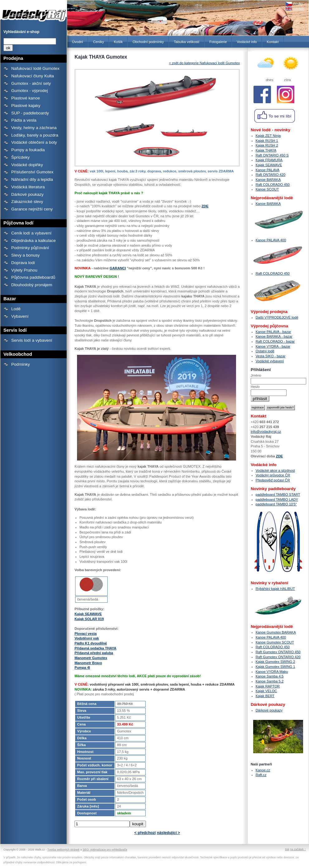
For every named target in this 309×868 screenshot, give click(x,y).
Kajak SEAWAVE (88, 614)
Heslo (255, 387)
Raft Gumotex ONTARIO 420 (278, 657)
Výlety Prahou (24, 270)
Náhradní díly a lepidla (32, 179)
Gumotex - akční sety (31, 83)
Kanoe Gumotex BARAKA (276, 632)
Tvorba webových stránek (63, 850)
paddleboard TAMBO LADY (277, 499)
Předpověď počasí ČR (273, 480)
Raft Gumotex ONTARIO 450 (278, 652)
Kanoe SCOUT (267, 189)
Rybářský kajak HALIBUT (275, 589)
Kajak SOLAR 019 (89, 619)
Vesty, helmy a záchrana (34, 128)
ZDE (205, 206)
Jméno (256, 375)
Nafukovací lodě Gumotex (35, 68)
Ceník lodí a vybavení (31, 233)
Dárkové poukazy (27, 194)
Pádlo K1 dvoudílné (91, 643)
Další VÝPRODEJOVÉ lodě (277, 317)
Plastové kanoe (26, 98)
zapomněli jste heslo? (280, 407)
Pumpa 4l (82, 668)
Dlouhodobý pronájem (32, 285)
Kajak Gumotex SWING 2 (275, 662)
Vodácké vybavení (270, 361)
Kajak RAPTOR (268, 686)
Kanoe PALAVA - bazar (273, 332)
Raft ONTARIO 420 (271, 175)
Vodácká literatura (28, 187)
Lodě (16, 309)
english (299, 8)
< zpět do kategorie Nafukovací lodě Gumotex (204, 63)
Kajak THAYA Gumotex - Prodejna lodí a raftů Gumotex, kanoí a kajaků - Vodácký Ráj (34, 12)
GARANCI (118, 268)
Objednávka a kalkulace (34, 241)
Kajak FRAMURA (269, 160)
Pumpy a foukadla (28, 150)
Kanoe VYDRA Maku (272, 672)
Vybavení (20, 316)
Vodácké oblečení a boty (34, 142)
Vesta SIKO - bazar (271, 356)
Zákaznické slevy (27, 202)
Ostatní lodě (265, 351)
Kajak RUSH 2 (267, 145)
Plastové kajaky (26, 106)
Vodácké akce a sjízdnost (275, 470)
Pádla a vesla (24, 120)
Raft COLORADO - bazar (275, 341)
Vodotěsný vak (87, 638)
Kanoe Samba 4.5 (270, 676)
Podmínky (21, 364)
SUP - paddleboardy (30, 113)
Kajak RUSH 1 (267, 141)
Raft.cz (261, 775)
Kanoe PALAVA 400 (271, 240)
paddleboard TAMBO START (278, 494)
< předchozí (145, 833)
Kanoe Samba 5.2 (270, 681)
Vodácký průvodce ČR (273, 475)
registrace (258, 407)
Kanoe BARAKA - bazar (274, 336)
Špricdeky (20, 157)
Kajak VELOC (266, 691)
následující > (168, 833)
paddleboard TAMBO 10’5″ (276, 504)
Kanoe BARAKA (268, 180)
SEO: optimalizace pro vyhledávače (105, 850)
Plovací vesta (86, 634)
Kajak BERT (265, 696)
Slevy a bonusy (25, 255)
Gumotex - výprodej (29, 91)
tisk (287, 849)
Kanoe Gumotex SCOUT (275, 642)
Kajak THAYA (266, 150)
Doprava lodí (23, 263)
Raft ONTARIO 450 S (272, 155)
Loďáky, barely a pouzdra (35, 135)
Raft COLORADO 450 (273, 185)
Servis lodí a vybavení (32, 340)
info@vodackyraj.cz (266, 432)
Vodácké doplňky (27, 165)
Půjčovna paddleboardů (33, 277)
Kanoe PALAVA (268, 170)
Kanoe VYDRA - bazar (273, 346)
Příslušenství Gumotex (32, 172)
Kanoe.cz (263, 770)
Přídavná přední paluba (94, 653)
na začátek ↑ (298, 849)
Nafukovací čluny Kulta (33, 76)
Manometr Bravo (88, 663)
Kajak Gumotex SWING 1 (275, 667)
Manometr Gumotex (91, 658)
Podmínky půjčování (30, 248)
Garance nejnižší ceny (32, 209)
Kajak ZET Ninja (268, 136)
